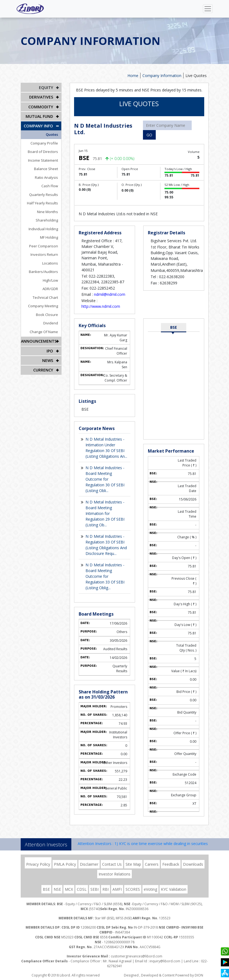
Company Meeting (44, 306)
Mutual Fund (39, 116)
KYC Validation (174, 889)
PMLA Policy (65, 864)
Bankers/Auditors (44, 271)
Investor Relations (114, 874)
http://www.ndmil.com (101, 306)
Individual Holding (44, 229)
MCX (69, 889)
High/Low (51, 280)
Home (133, 76)
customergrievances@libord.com (137, 956)
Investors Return (45, 254)
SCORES (133, 889)
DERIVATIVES (41, 97)
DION (199, 975)
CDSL (82, 889)
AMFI (117, 889)
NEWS (48, 360)
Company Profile (45, 143)
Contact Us (112, 864)
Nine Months (48, 211)
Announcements (39, 341)
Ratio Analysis (47, 177)
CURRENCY (43, 369)
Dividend (51, 323)
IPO (50, 350)
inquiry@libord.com (165, 961)
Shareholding (47, 220)
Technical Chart (46, 297)
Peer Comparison (44, 246)
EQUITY (46, 87)
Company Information (162, 76)
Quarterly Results (44, 194)
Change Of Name (44, 331)
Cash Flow (50, 186)
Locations (51, 263)
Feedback (171, 864)
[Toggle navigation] (208, 9)
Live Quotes (196, 76)
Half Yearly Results (43, 203)
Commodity (41, 107)
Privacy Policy (38, 864)
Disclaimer (89, 864)
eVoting (150, 889)
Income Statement (44, 160)
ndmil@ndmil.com (110, 294)
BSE (174, 327)
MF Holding (50, 237)
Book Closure (48, 314)
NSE (57, 889)
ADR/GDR (51, 288)
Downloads (193, 864)
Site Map (133, 864)
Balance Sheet (47, 168)
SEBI (94, 889)
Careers (152, 864)
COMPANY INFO (39, 126)
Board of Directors (43, 151)
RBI (106, 889)
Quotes (52, 134)
